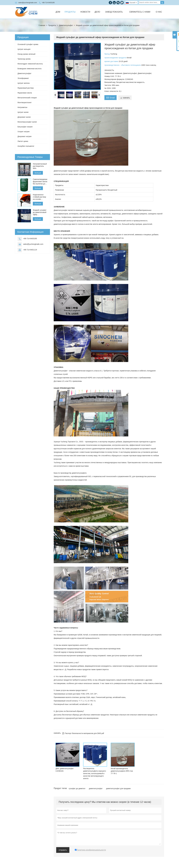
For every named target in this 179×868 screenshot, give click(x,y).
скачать (125, 98)
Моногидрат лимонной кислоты (30, 64)
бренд (107, 54)
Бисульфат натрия (25, 127)
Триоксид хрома (24, 59)
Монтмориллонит (25, 102)
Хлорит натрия (23, 132)
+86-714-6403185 (48, 3)
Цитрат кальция (24, 49)
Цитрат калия (23, 112)
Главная (42, 25)
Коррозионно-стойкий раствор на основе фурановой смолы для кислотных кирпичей (39, 197)
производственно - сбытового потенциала (123, 65)
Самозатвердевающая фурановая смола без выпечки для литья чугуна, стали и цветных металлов (40, 182)
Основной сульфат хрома (28, 44)
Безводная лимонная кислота (29, 69)
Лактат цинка (23, 141)
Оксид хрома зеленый (26, 54)
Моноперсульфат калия (27, 122)
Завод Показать (114, 12)
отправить (63, 850)
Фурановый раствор (26, 88)
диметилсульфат (96, 788)
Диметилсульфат (66, 25)
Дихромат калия (24, 117)
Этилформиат (23, 78)
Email (110, 97)
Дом (58, 12)
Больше (38, 173)
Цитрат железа (24, 83)
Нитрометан (22, 107)
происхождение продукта (116, 58)
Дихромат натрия (24, 136)
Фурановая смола (25, 93)
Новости (85, 12)
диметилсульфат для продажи (118, 788)
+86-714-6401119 (30, 250)
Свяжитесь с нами (140, 12)
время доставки (112, 61)
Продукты (70, 12)
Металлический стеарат (27, 98)
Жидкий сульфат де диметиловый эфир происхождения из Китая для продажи (40, 212)
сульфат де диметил (77, 788)
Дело (97, 12)
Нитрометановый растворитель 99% (40, 166)
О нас (159, 12)
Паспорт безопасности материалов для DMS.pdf (83, 733)
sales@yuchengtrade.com (28, 3)
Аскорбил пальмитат (26, 146)
